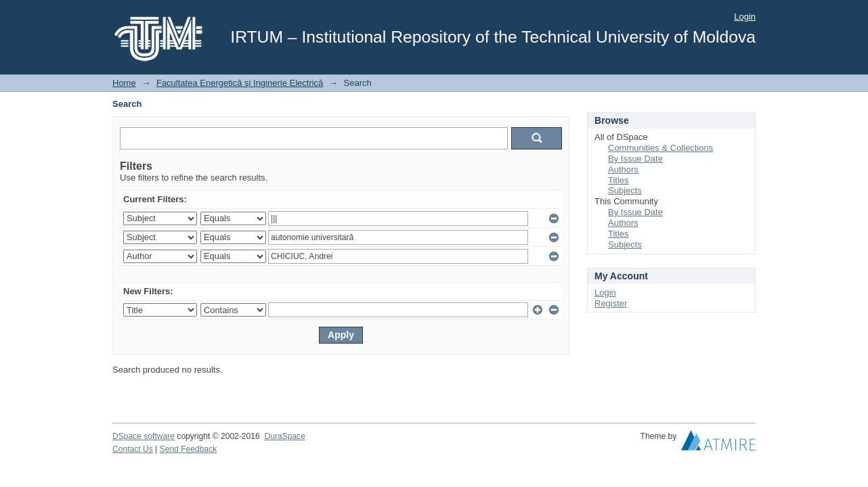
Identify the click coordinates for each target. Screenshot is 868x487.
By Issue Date (635, 159)
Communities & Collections (660, 148)
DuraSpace (284, 436)
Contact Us (133, 449)
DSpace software (144, 436)
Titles (619, 180)
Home (124, 83)
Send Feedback (189, 449)
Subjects (625, 190)
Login (745, 17)
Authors (623, 169)
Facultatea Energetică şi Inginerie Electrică (240, 83)
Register (611, 303)
